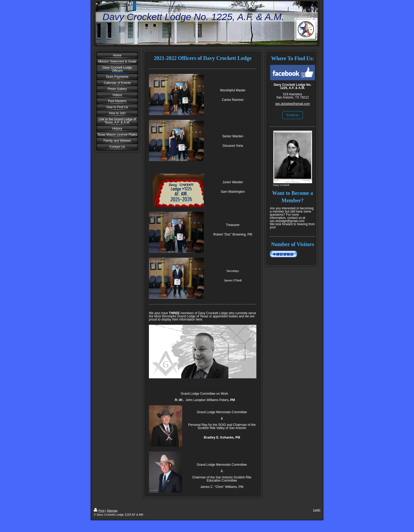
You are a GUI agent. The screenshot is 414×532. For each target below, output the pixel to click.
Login (317, 510)
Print (99, 511)
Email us (293, 115)
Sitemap (112, 511)
